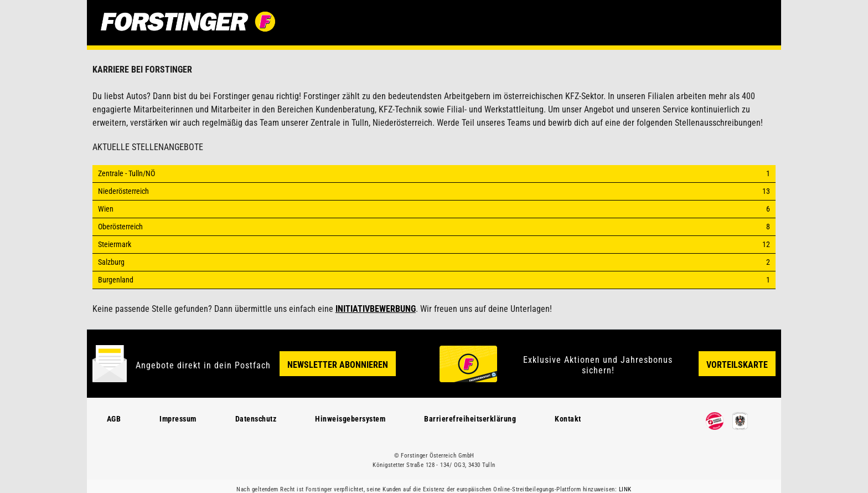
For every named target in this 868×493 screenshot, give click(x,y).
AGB (114, 419)
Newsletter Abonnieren (338, 365)
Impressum (178, 419)
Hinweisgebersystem (350, 419)
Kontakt (568, 419)
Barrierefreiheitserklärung (470, 419)
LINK (625, 489)
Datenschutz (256, 419)
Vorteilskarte (737, 365)
